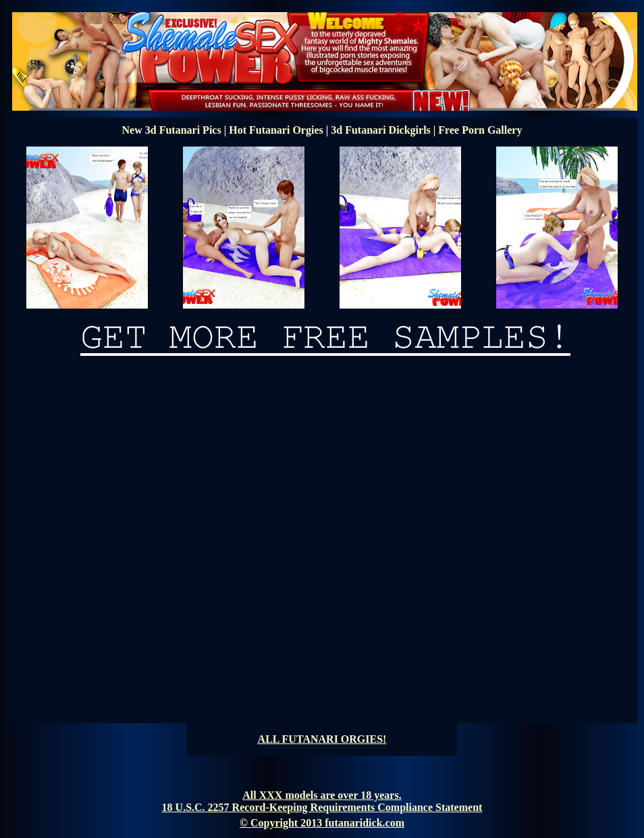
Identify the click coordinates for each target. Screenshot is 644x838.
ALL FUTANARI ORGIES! (322, 739)
